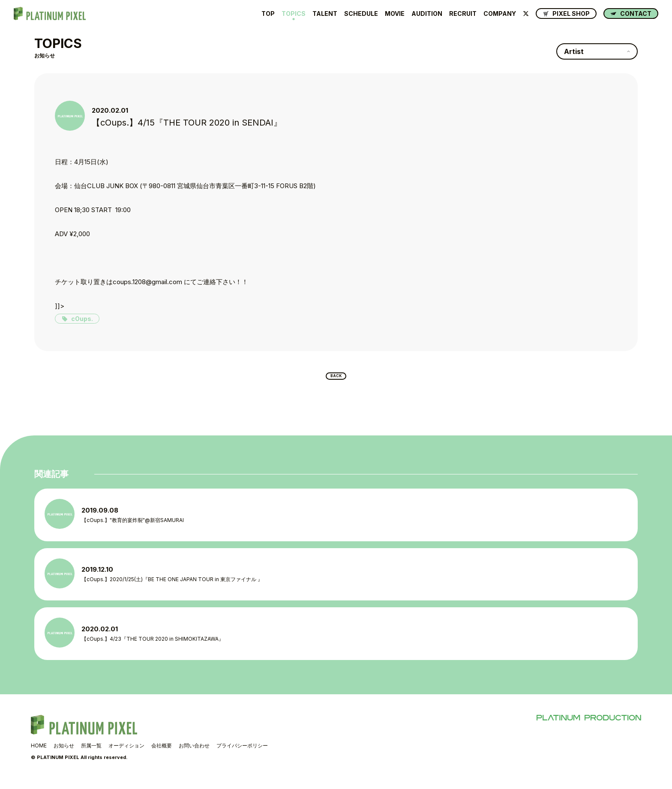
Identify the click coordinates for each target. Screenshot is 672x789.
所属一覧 (91, 754)
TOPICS (294, 14)
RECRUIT (463, 14)
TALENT (325, 14)
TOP (268, 14)
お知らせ (64, 754)
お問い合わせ (194, 754)
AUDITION (427, 14)
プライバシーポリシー (242, 754)
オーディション (126, 754)
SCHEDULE (361, 14)
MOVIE (395, 14)
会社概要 (162, 754)
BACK (336, 378)
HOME (39, 754)
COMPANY (500, 14)
